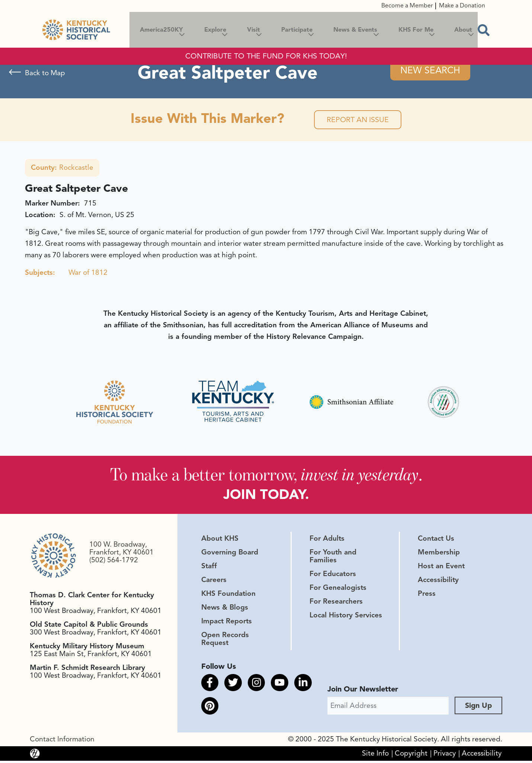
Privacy (445, 756)
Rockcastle (62, 168)
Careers (214, 581)
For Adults (327, 540)
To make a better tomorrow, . (266, 475)
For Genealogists (338, 589)
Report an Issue (358, 120)
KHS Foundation (228, 595)
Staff (209, 568)
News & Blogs (225, 609)
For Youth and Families (333, 557)
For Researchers (336, 603)
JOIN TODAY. (266, 496)
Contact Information (62, 741)
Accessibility (438, 581)
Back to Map (45, 73)
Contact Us (436, 540)
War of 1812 (88, 273)
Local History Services (346, 617)
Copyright (411, 756)
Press (427, 595)
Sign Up (478, 708)
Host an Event (441, 568)
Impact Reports (227, 623)
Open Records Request (225, 640)
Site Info (375, 756)
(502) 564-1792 (114, 562)
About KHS (220, 540)
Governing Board (230, 553)
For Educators (333, 575)
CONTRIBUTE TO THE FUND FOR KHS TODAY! (266, 56)
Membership (439, 553)
